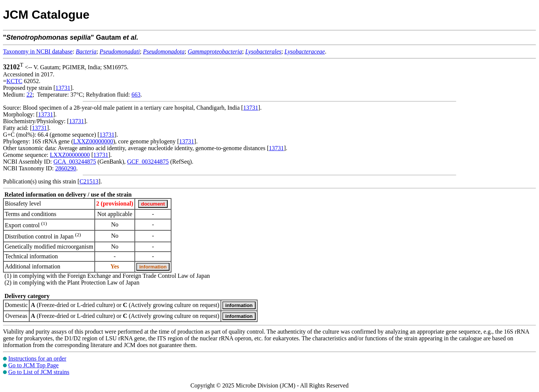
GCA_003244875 (75, 162)
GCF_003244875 (148, 162)
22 (30, 95)
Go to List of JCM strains (39, 372)
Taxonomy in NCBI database (38, 51)
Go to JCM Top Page (34, 365)
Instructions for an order (37, 358)
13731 (63, 88)
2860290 (66, 168)
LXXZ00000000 (93, 141)
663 (136, 95)
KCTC (14, 81)
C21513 (89, 181)
